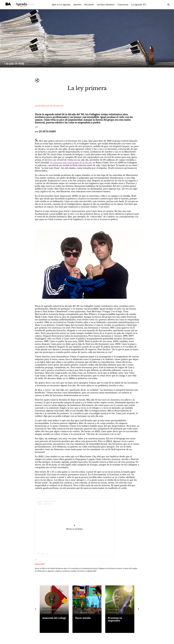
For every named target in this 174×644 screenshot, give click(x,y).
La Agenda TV (139, 5)
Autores (77, 5)
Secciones (89, 5)
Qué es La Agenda (61, 5)
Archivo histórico (106, 5)
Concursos (123, 5)
